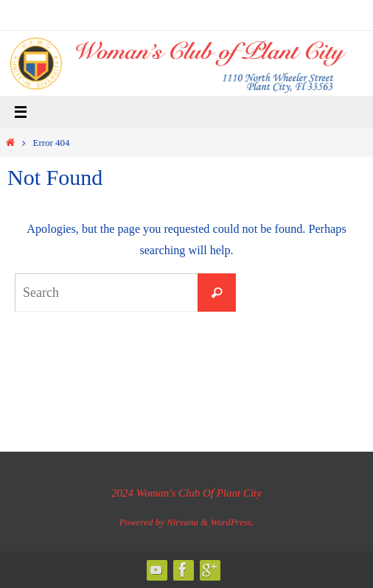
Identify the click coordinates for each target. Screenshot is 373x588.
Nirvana (182, 522)
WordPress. (232, 522)
